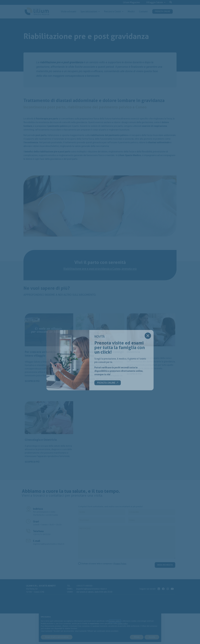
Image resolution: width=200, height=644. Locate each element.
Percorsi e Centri (114, 12)
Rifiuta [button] (137, 637)
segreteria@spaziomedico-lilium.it (49, 544)
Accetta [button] (152, 637)
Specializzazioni (90, 12)
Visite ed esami (68, 12)
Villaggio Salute (156, 2)
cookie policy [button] (123, 624)
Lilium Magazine (131, 2)
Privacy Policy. (120, 564)
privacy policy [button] (115, 621)
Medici (131, 12)
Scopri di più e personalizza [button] (57, 637)
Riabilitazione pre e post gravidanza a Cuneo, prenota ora (100, 288)
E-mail (37, 541)
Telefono (38, 531)
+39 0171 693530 (42, 534)
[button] (171, 2)
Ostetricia (133, 406)
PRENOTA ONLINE (162, 11)
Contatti (143, 12)
